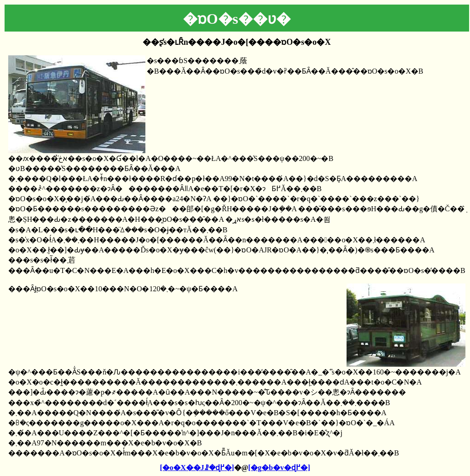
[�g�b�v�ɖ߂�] (279, 468)
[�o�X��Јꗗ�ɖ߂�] (197, 468)
